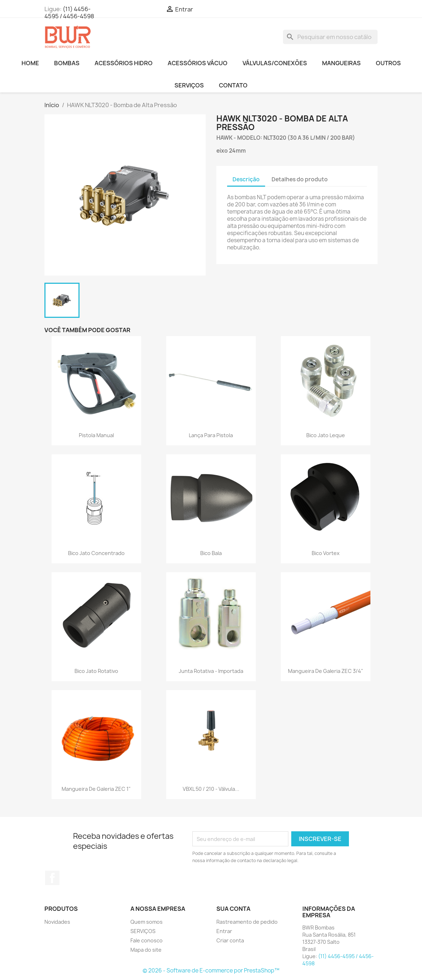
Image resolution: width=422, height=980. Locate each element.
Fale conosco (147, 940)
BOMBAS (67, 63)
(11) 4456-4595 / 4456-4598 (69, 13)
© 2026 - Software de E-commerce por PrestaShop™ (211, 971)
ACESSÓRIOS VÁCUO (198, 63)
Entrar (224, 931)
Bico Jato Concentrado (96, 553)
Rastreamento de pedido (247, 922)
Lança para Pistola (211, 435)
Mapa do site (146, 950)
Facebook (52, 878)
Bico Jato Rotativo (96, 671)
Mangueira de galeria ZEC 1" (96, 789)
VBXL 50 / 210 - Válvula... (211, 789)
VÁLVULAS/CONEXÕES (275, 63)
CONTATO (233, 85)
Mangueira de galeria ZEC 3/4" (326, 671)
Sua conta (233, 909)
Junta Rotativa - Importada (211, 671)
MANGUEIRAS (341, 63)
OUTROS (388, 63)
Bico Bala (211, 553)
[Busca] (330, 37)
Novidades (57, 922)
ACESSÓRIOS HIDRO (124, 63)
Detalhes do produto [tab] (300, 179)
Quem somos (147, 922)
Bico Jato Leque (326, 435)
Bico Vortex (326, 553)
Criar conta (230, 940)
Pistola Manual (96, 435)
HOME (30, 63)
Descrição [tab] (246, 179)
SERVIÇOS (189, 85)
